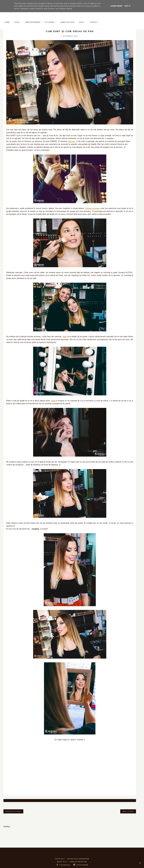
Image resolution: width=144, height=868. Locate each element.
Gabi (65, 337)
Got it (127, 6)
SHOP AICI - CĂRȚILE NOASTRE (72, 859)
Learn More (116, 6)
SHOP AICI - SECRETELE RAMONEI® (72, 856)
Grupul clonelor (93, 208)
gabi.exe (71, 141)
